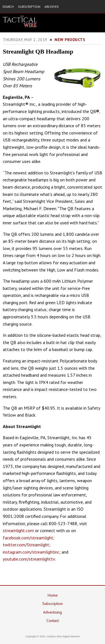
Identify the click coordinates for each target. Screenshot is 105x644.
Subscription (53, 604)
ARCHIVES (52, 7)
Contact (53, 621)
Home (53, 595)
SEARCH (8, 7)
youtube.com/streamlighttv (29, 559)
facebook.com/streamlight (28, 538)
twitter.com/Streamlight (26, 545)
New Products (70, 40)
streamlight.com (18, 530)
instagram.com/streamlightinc (31, 552)
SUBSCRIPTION (29, 7)
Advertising (53, 612)
